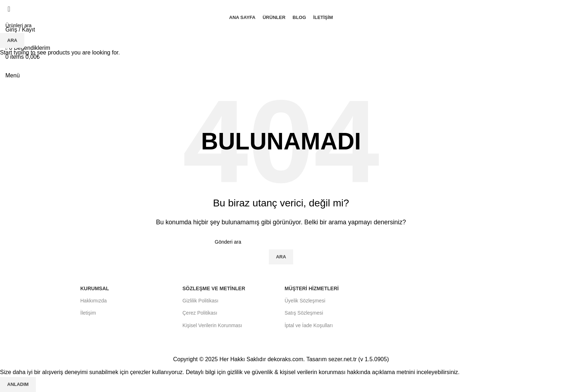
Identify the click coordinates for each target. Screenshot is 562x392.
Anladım (18, 384)
